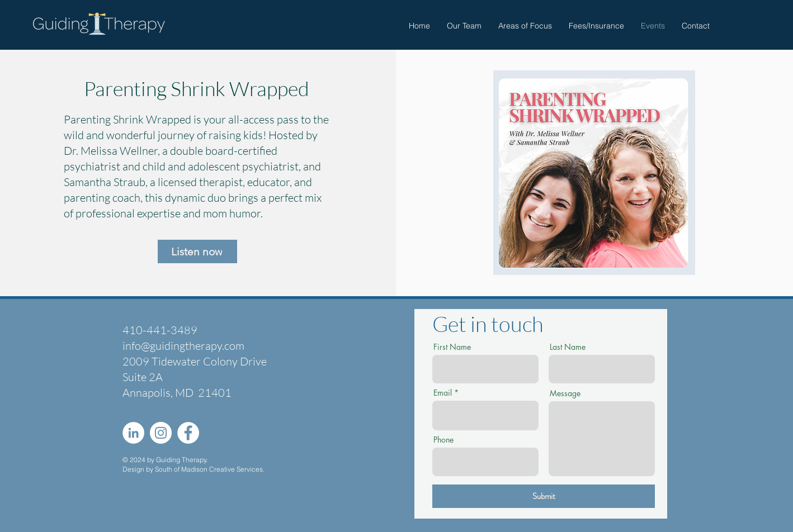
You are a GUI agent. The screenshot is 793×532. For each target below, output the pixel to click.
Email (443, 393)
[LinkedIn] (133, 433)
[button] (525, 26)
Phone (443, 440)
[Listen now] (197, 251)
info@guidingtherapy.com (183, 346)
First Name (452, 347)
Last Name (568, 347)
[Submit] (544, 496)
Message (565, 393)
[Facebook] (188, 433)
